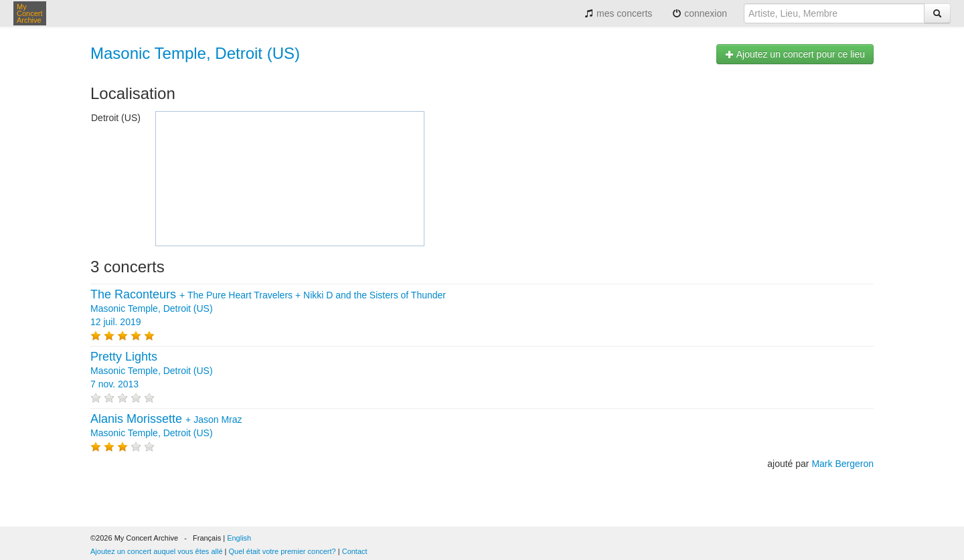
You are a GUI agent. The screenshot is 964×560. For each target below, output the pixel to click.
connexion (700, 13)
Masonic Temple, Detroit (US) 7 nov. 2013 (152, 371)
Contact (355, 551)
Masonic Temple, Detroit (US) (195, 53)
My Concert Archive (30, 13)
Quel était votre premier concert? (283, 551)
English (239, 538)
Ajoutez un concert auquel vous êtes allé (157, 551)
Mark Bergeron (842, 464)
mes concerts (618, 13)
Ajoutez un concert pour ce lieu (795, 54)
